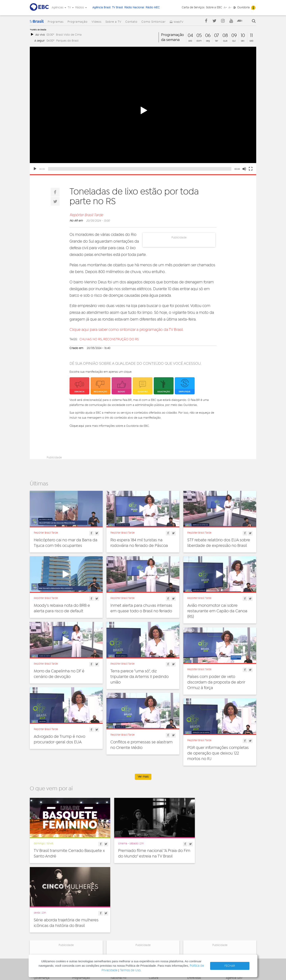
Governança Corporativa (42, 906)
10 (243, 36)
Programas (56, 22)
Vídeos (97, 22)
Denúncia (40, 917)
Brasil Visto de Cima (69, 35)
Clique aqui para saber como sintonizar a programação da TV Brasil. (127, 330)
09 (234, 36)
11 (251, 36)
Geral (152, 918)
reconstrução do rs (121, 339)
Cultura (154, 905)
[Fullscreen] (251, 169)
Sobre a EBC (214, 8)
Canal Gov (232, 909)
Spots (191, 927)
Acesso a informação (47, 925)
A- (230, 8)
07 (216, 36)
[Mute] (244, 169)
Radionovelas (196, 918)
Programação (78, 22)
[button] (143, 111)
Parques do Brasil (67, 41)
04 (190, 36)
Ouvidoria (243, 8)
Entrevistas (194, 905)
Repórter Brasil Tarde (86, 215)
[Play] (35, 169)
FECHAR (230, 966)
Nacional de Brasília (123, 909)
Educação (156, 914)
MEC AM (116, 937)
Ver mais (143, 777)
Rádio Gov (233, 914)
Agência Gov (234, 905)
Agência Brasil (101, 8)
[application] (143, 110)
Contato (131, 22)
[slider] (140, 169)
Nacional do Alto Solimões (121, 927)
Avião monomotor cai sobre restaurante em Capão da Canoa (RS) (217, 611)
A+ (225, 8)
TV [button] (71, 8)
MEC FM (116, 933)
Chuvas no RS (91, 339)
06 (208, 36)
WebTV (179, 22)
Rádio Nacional (134, 8)
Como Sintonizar (154, 22)
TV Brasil (117, 8)
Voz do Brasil (234, 918)
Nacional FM (118, 905)
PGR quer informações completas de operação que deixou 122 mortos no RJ (218, 753)
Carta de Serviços (193, 8)
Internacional (157, 922)
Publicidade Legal (45, 930)
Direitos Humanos (160, 909)
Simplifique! (41, 921)
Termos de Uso (130, 970)
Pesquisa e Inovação (162, 927)
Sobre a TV (113, 22)
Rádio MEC (153, 8)
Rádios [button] (81, 8)
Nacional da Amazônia (125, 921)
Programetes (196, 914)
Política (154, 931)
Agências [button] (59, 8)
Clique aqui (77, 426)
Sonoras (192, 922)
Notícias (192, 909)
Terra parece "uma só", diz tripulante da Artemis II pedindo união (140, 677)
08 (225, 36)
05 (199, 36)
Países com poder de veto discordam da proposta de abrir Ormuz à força (216, 682)
